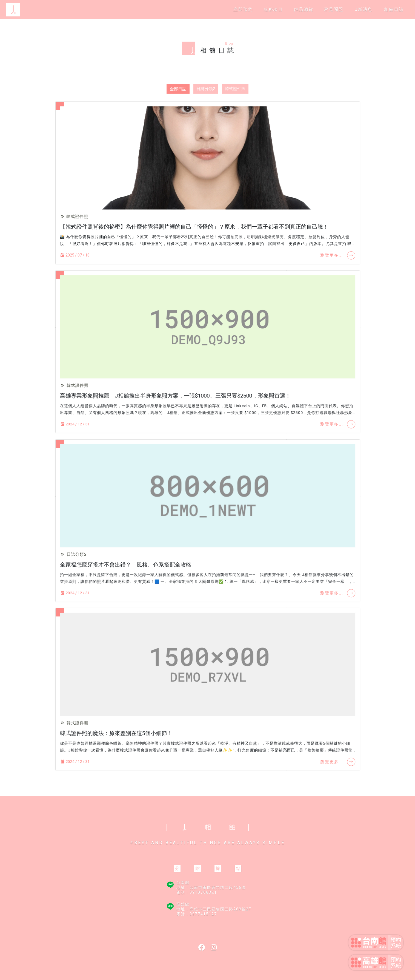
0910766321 (203, 892)
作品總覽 (304, 9)
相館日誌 (394, 9)
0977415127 (203, 914)
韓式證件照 (235, 89)
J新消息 (364, 9)
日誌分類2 (206, 89)
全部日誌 (178, 89)
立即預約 (243, 9)
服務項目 (273, 9)
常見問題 (334, 9)
